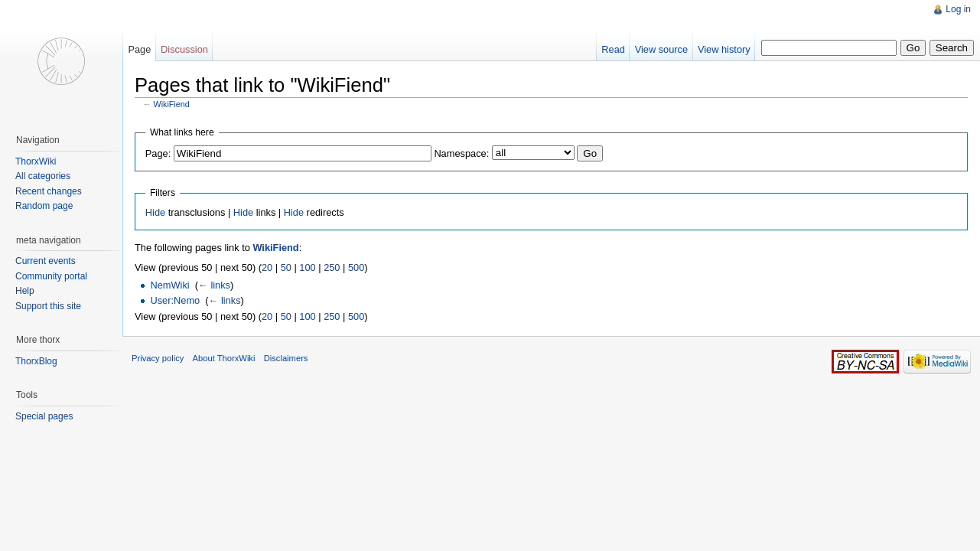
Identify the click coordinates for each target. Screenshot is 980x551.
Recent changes (49, 191)
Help (25, 291)
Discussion (184, 49)
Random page (44, 206)
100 (307, 267)
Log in (958, 9)
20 (267, 267)
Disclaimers (286, 358)
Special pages (44, 416)
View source (661, 49)
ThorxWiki (36, 161)
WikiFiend (172, 104)
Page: (158, 153)
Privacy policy (158, 358)
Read (613, 49)
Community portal (51, 276)
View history (724, 49)
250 (332, 267)
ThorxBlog (36, 361)
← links (214, 285)
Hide (155, 212)
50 (286, 267)
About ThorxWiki (224, 358)
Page (139, 49)
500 (356, 267)
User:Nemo (175, 300)
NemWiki (169, 285)
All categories (43, 176)
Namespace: (461, 153)
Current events (46, 261)
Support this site (48, 306)
